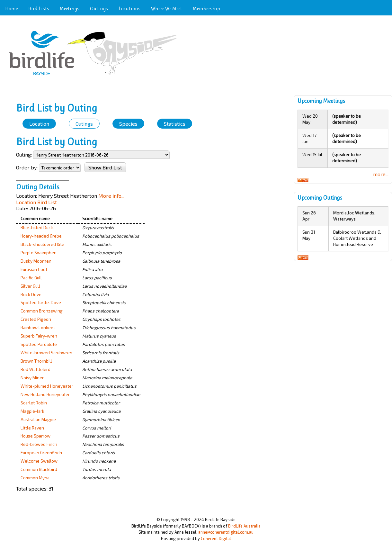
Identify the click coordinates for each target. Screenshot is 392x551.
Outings (99, 9)
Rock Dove (31, 294)
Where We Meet (167, 9)
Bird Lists (39, 9)
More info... (111, 196)
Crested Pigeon (36, 319)
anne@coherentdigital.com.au (226, 532)
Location (39, 124)
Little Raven (32, 428)
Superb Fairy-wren (39, 336)
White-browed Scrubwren (46, 353)
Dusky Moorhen (36, 261)
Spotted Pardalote (39, 344)
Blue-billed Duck (37, 228)
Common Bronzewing (42, 311)
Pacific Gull (31, 278)
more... (381, 174)
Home (11, 9)
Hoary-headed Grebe (41, 236)
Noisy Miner (32, 378)
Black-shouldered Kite (42, 244)
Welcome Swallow (39, 461)
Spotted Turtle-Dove (41, 303)
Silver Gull (30, 286)
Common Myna (35, 478)
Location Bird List (36, 202)
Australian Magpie (38, 420)
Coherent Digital (216, 538)
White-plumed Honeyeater (47, 386)
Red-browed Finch (39, 444)
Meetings (70, 9)
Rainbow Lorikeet (38, 328)
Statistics (175, 124)
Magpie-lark (32, 411)
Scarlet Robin (34, 403)
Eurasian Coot (34, 269)
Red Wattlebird (36, 369)
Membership (206, 9)
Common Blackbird (39, 469)
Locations (129, 9)
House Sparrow (36, 436)
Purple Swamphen (39, 253)
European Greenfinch (41, 453)
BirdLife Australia (244, 526)
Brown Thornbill (36, 361)
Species (128, 124)
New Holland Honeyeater (45, 394)
